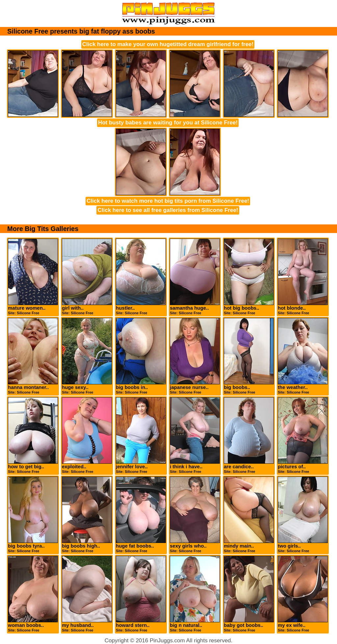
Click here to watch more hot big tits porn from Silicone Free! (168, 201)
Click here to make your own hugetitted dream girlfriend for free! (168, 44)
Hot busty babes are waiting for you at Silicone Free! (168, 123)
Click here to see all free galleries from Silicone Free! (168, 210)
